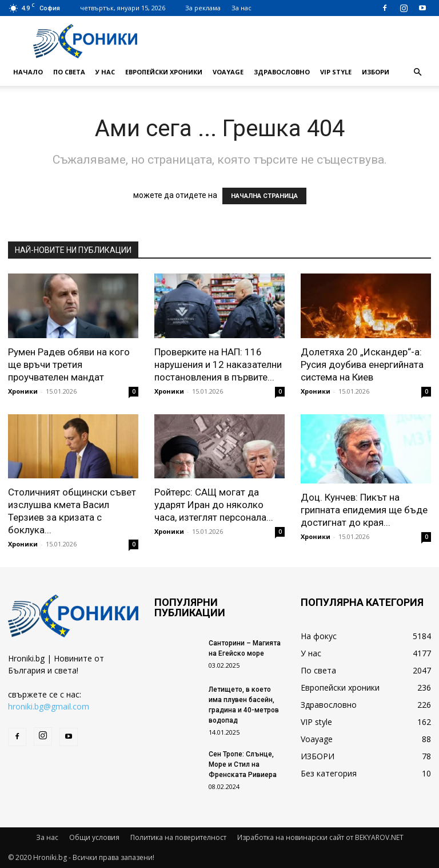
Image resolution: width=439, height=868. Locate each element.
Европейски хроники (164, 72)
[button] (417, 72)
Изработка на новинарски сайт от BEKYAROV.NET (320, 837)
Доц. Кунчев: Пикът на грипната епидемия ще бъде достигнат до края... (364, 510)
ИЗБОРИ (376, 72)
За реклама (203, 8)
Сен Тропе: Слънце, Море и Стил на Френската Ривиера (243, 764)
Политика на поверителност (178, 837)
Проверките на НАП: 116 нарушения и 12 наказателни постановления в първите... (218, 364)
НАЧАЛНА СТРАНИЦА (264, 196)
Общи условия (94, 837)
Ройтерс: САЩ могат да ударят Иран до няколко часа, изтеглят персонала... (214, 505)
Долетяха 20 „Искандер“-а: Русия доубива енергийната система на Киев (362, 364)
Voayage (228, 72)
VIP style (336, 72)
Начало (28, 72)
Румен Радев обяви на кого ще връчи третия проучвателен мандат (69, 364)
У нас (105, 72)
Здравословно (282, 72)
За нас (242, 8)
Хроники (23, 391)
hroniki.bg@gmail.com (49, 706)
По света (69, 72)
